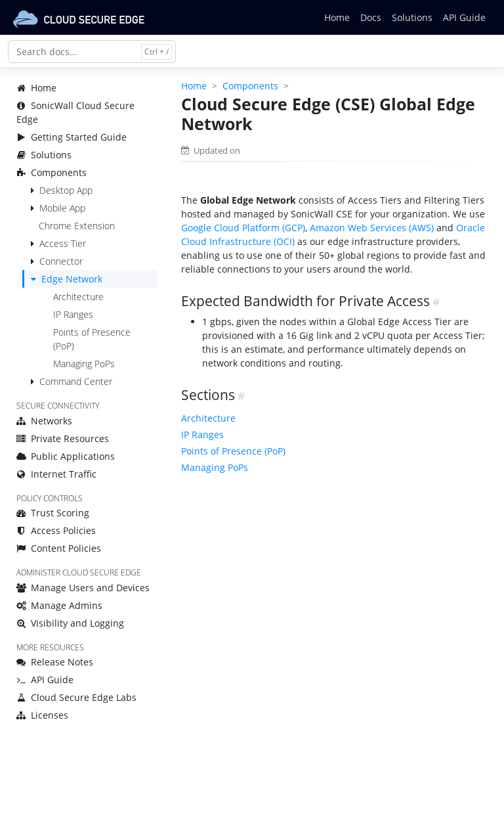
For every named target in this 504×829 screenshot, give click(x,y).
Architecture (78, 297)
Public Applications (66, 456)
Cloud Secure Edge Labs (76, 697)
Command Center (76, 381)
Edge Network (72, 279)
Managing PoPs (84, 364)
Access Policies (56, 530)
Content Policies (59, 548)
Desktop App (66, 190)
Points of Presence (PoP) (233, 451)
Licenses (42, 715)
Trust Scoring (53, 513)
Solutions (412, 17)
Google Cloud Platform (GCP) (243, 228)
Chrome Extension (77, 226)
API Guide (464, 17)
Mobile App (62, 208)
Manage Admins (59, 605)
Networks (44, 421)
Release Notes (55, 662)
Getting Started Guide (72, 137)
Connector (61, 261)
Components (52, 172)
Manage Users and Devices (83, 588)
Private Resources (63, 438)
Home (337, 17)
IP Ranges (73, 314)
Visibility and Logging (70, 623)
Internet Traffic (56, 474)
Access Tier (63, 243)
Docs (371, 17)
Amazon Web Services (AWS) (372, 228)
